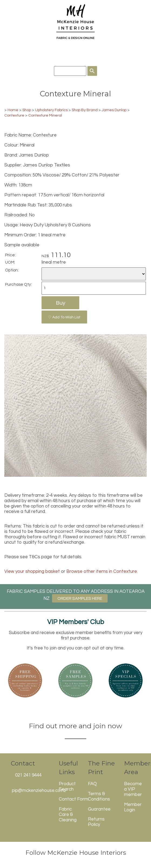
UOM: (10, 262)
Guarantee (99, 809)
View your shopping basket (32, 571)
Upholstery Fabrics (51, 110)
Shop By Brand (85, 110)
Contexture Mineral (45, 115)
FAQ (92, 784)
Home (13, 110)
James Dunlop (114, 110)
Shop (27, 110)
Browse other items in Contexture (102, 571)
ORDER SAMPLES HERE (80, 598)
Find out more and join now (75, 726)
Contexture (14, 115)
